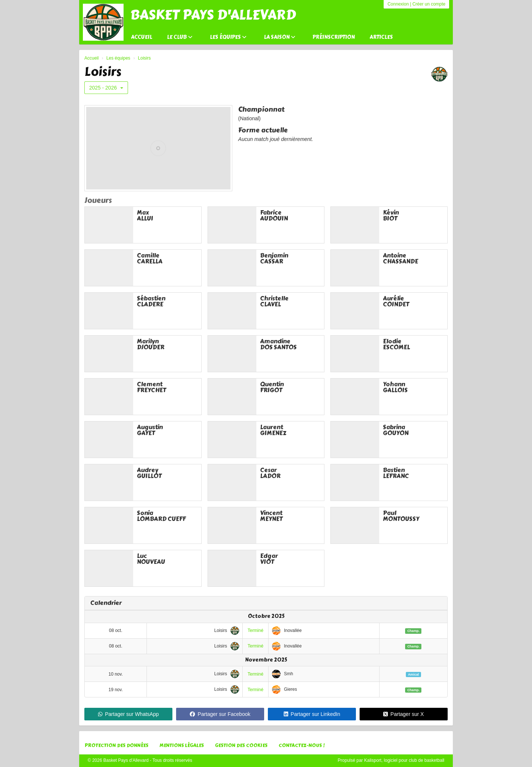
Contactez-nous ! (302, 746)
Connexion (398, 4)
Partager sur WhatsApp (129, 714)
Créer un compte (429, 4)
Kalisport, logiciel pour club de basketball (404, 760)
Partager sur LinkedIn (312, 714)
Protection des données (117, 746)
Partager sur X (403, 714)
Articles (381, 37)
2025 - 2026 (106, 88)
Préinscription (334, 37)
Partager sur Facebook (220, 714)
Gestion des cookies (241, 746)
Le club (180, 37)
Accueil (142, 37)
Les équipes (228, 37)
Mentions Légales (182, 746)
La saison (280, 37)
